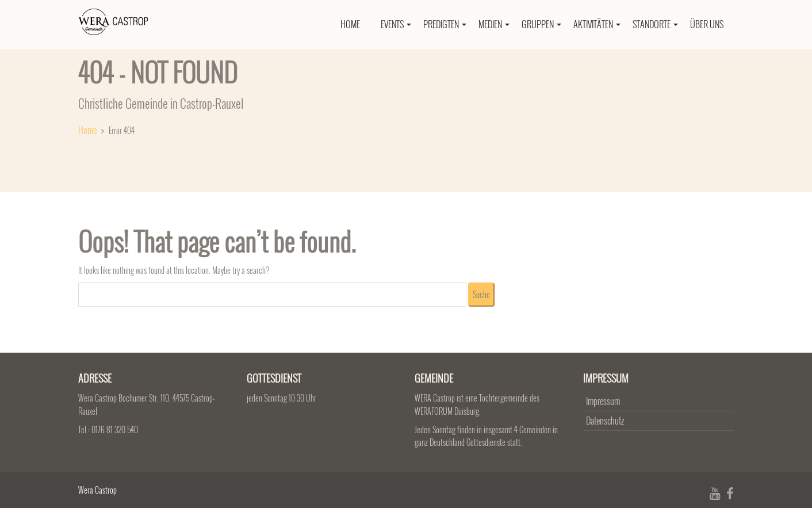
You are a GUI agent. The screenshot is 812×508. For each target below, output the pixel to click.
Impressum (603, 401)
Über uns (707, 24)
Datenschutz (605, 421)
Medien (494, 24)
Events (396, 24)
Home (350, 24)
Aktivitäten (597, 24)
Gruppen (541, 24)
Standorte (655, 24)
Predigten (445, 24)
